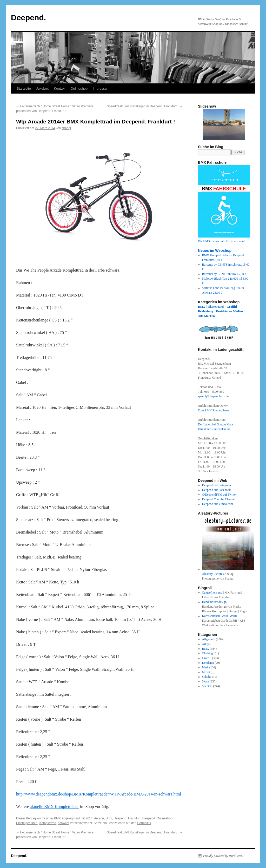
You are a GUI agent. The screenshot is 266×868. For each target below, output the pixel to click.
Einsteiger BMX (27, 823)
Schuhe (207, 677)
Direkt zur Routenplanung (214, 429)
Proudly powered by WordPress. (223, 856)
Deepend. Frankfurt (127, 818)
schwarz (64, 823)
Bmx (109, 818)
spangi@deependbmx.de (213, 396)
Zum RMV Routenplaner (214, 410)
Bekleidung (205, 311)
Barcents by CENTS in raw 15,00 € (224, 274)
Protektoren (224, 311)
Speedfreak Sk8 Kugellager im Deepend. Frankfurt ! (145, 106)
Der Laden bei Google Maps (216, 424)
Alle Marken (206, 316)
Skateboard (216, 307)
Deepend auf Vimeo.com (218, 504)
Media (206, 667)
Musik (206, 672)
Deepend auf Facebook (217, 490)
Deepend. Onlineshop (157, 818)
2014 (89, 818)
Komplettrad (48, 823)
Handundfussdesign (214, 602)
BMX (57, 818)
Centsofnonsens (212, 593)
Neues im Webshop (215, 251)
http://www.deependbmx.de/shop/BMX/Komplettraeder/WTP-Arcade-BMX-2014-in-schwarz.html (99, 794)
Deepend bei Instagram (217, 485)
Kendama (208, 663)
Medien (238, 311)
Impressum (101, 88)
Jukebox (42, 88)
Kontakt (59, 88)
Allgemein (209, 639)
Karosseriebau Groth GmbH (220, 616)
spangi (66, 128)
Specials (207, 686)
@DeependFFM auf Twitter (219, 495)
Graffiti (232, 307)
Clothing (208, 653)
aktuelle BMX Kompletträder (54, 807)
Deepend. (28, 18)
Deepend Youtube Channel (219, 499)
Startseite (24, 88)
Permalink (144, 823)
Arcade (99, 818)
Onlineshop (79, 88)
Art (204, 644)
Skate (206, 681)
